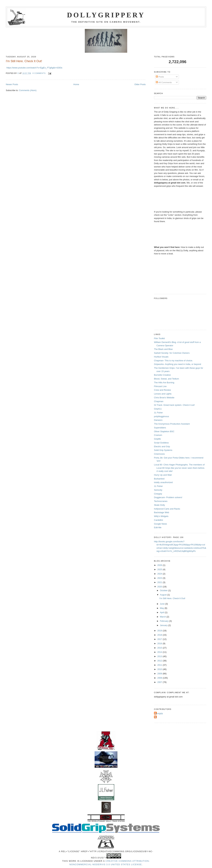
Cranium (158, 435)
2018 (160, 635)
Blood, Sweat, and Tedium (167, 379)
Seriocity (158, 490)
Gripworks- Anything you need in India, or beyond (178, 364)
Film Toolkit (159, 338)
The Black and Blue (163, 349)
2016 (160, 643)
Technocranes (161, 501)
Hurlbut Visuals (161, 357)
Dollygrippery (106, 15)
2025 (160, 569)
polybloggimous (161, 416)
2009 (160, 674)
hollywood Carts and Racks (167, 509)
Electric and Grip (162, 446)
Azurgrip (159, 713)
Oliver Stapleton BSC (164, 431)
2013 (160, 656)
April (162, 612)
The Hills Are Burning (164, 383)
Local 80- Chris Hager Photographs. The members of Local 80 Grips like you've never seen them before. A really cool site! (179, 468)
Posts (160, 77)
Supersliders (160, 428)
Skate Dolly (159, 505)
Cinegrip (158, 494)
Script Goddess (161, 443)
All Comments (164, 82)
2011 (160, 665)
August (164, 595)
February (165, 621)
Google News (160, 524)
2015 (160, 648)
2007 (160, 682)
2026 (160, 565)
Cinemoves (159, 454)
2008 (160, 678)
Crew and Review (162, 390)
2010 (160, 669)
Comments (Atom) (28, 90)
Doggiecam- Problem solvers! (168, 497)
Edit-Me (158, 527)
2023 (160, 578)
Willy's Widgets (161, 516)
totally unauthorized (163, 482)
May (162, 608)
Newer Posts (12, 84)
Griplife (157, 439)
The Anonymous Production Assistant (172, 424)
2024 (160, 574)
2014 (160, 652)
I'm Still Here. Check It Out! (24, 61)
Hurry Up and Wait (163, 475)
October (164, 590)
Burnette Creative (162, 375)
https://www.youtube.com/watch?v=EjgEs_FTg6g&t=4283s (34, 68)
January (164, 625)
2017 (160, 639)
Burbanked (159, 479)
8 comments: (40, 73)
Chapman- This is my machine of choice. (173, 361)
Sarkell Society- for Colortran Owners (172, 353)
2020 (160, 587)
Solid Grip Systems (163, 450)
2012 (160, 661)
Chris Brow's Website (164, 398)
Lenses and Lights (163, 394)
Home (76, 84)
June (163, 604)
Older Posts (140, 84)
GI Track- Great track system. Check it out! (174, 405)
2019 (160, 631)
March (163, 617)
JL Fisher (158, 413)
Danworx (158, 420)
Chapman (159, 401)
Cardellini (159, 520)
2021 (160, 582)
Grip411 (158, 409)
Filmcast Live (160, 386)
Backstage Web (162, 512)
